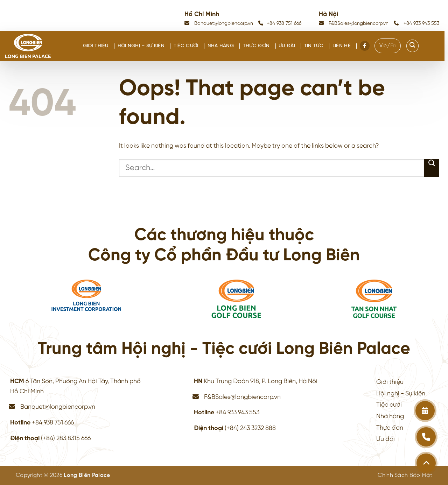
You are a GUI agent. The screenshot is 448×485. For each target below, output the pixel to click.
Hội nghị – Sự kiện (141, 46)
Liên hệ (342, 46)
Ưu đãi (287, 46)
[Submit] (432, 168)
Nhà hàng (221, 46)
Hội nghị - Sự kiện (401, 394)
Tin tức (314, 46)
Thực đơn (256, 46)
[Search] (413, 46)
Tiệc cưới (186, 46)
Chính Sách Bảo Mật (405, 475)
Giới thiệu (96, 46)
